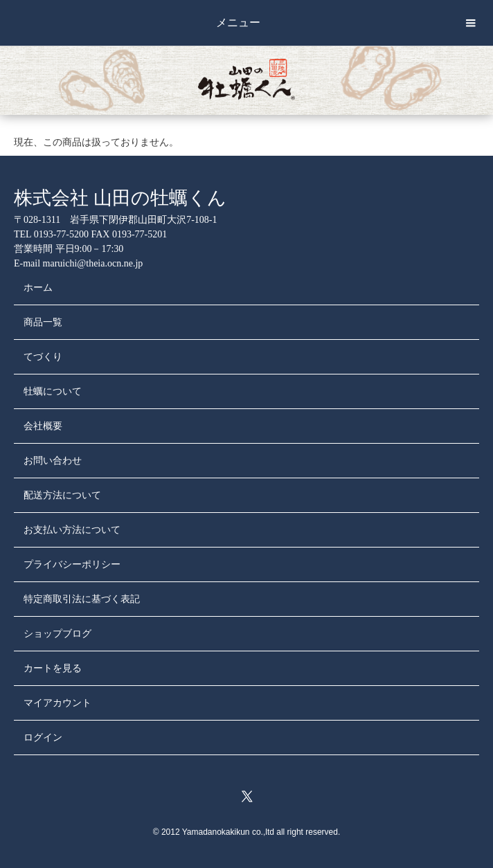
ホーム (38, 288)
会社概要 (43, 426)
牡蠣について (53, 391)
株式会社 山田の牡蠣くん (120, 198)
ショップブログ (57, 634)
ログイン (43, 738)
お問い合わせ (53, 461)
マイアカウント (57, 703)
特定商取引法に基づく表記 (82, 599)
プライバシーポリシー (72, 564)
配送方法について (62, 495)
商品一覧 (43, 322)
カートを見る (53, 668)
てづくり (43, 357)
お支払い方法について (72, 530)
